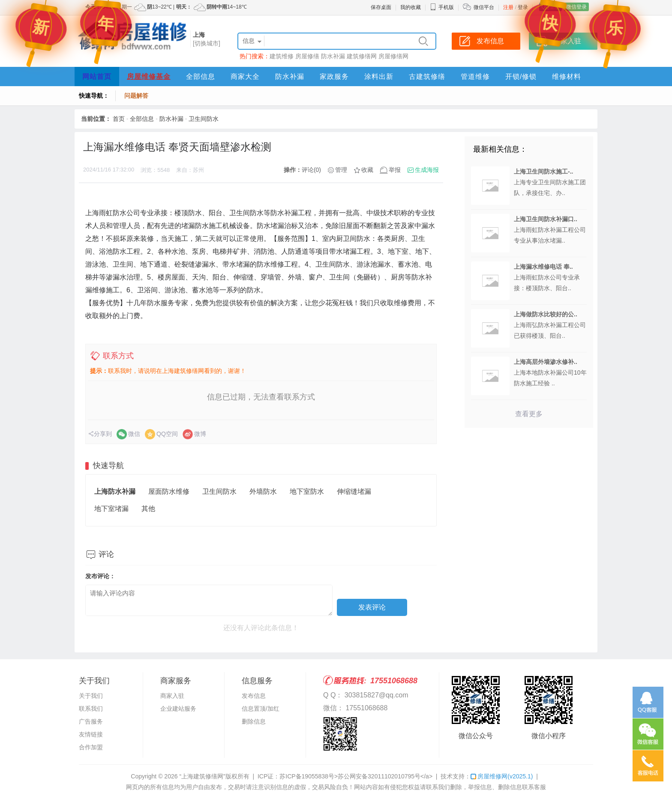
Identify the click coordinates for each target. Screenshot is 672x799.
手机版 (442, 7)
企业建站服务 (178, 709)
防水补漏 (333, 56)
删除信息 (254, 721)
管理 (341, 170)
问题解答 (136, 96)
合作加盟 (91, 747)
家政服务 (334, 77)
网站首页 (97, 77)
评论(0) (311, 170)
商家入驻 (172, 696)
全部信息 (201, 77)
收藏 (367, 170)
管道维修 (475, 77)
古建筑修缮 (427, 77)
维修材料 (567, 77)
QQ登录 (550, 7)
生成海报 (427, 170)
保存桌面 (381, 7)
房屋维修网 (502, 776)
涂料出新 (379, 77)
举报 (395, 170)
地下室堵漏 (111, 509)
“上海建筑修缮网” (202, 776)
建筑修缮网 (362, 56)
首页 (119, 119)
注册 (508, 7)
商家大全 (245, 77)
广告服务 (91, 721)
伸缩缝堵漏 (354, 491)
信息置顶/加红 (261, 709)
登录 (523, 7)
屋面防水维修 (169, 491)
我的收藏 (411, 7)
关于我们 (91, 696)
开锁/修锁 (521, 77)
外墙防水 (263, 491)
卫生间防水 (204, 119)
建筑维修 (282, 56)
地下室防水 (307, 491)
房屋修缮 (307, 56)
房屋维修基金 (149, 77)
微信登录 (576, 7)
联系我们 (91, 709)
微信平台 (484, 7)
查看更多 (529, 414)
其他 (148, 509)
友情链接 (91, 734)
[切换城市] (207, 43)
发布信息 (254, 696)
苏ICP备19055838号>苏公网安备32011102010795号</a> (356, 776)
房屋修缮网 (393, 56)
